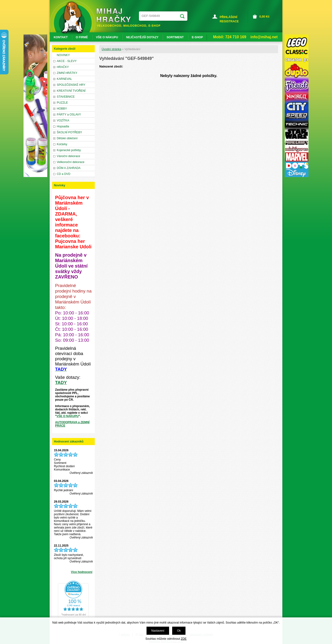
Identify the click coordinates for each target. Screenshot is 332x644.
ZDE (184, 639)
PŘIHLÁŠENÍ (228, 17)
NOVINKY (63, 55)
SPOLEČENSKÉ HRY (71, 85)
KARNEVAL (64, 79)
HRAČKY (63, 67)
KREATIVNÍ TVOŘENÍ (71, 91)
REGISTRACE (229, 21)
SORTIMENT (175, 37)
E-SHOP (197, 37)
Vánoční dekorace (69, 156)
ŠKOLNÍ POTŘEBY (69, 132)
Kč (264, 17)
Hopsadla (63, 126)
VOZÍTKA (63, 120)
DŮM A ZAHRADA (69, 168)
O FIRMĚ (82, 37)
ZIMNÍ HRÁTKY (67, 73)
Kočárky (62, 144)
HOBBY (62, 109)
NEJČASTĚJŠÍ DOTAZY (142, 37)
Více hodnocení (82, 572)
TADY (61, 382)
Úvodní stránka (111, 49)
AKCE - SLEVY (67, 61)
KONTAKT (61, 37)
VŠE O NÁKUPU (68, 416)
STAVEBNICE (66, 97)
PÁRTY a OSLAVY (69, 115)
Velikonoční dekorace (71, 162)
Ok (179, 631)
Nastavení (158, 631)
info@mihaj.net (264, 37)
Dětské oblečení (67, 138)
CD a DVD (64, 174)
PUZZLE (62, 103)
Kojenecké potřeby (69, 150)
